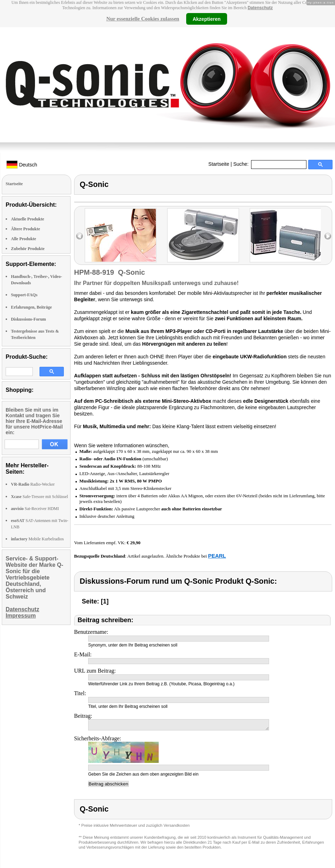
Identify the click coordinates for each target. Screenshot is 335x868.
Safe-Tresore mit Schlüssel (39, 497)
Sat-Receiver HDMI (35, 509)
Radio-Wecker (33, 484)
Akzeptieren (206, 19)
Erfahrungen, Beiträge (31, 307)
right (328, 236)
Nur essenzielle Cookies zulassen (143, 19)
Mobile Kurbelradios (37, 539)
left (80, 236)
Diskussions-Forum (28, 319)
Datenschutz (260, 8)
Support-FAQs (24, 295)
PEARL (217, 556)
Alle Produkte (23, 239)
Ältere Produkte (26, 229)
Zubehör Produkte (28, 249)
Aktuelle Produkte (28, 219)
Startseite (219, 164)
